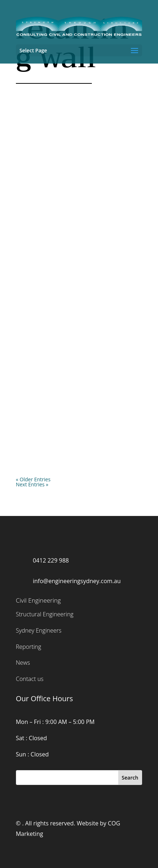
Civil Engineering (38, 600)
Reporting (29, 647)
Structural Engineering (45, 614)
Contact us (30, 679)
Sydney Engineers (39, 630)
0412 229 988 (51, 560)
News (23, 663)
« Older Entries (33, 479)
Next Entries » (32, 484)
